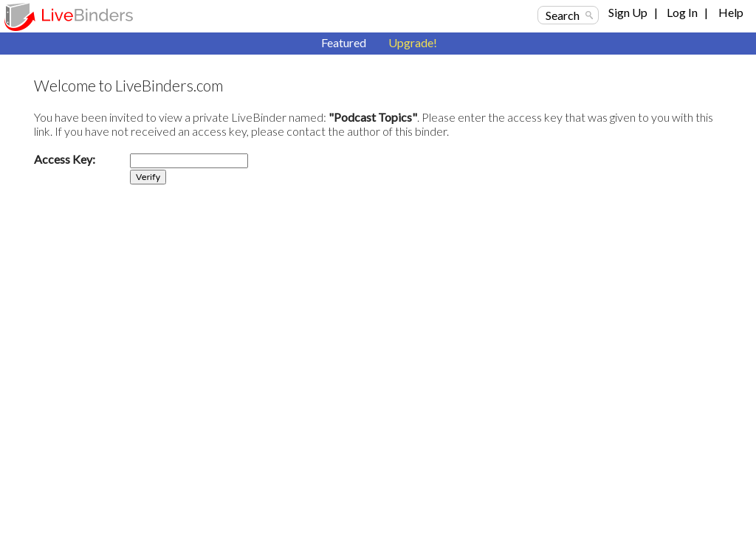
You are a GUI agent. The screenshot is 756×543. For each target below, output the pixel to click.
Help (731, 12)
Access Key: (65, 159)
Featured (344, 42)
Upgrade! (413, 42)
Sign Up (628, 12)
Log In (682, 12)
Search (563, 15)
